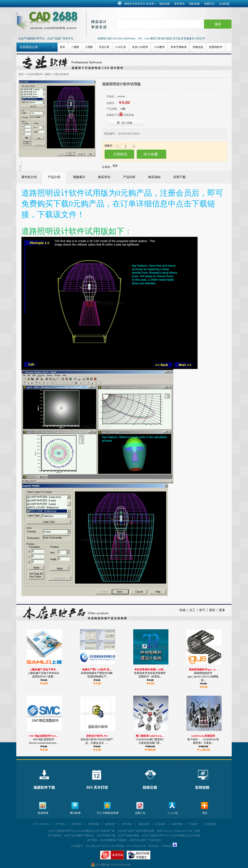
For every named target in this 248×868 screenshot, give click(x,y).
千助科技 (167, 846)
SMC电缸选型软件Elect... (44, 736)
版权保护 (110, 824)
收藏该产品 (115, 115)
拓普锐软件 (216, 47)
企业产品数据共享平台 (32, 38)
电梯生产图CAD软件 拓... (97, 670)
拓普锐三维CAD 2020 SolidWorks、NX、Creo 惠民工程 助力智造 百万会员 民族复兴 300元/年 (151, 38)
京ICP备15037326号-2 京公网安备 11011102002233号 (116, 846)
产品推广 (194, 824)
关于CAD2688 (41, 824)
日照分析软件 (61, 74)
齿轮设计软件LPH (97, 736)
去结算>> (151, 4)
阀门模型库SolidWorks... (150, 736)
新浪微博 (43, 808)
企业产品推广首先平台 (60, 38)
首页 (62, 47)
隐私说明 (144, 824)
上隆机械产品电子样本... (44, 670)
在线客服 (129, 115)
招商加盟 (94, 824)
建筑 (48, 74)
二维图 (75, 47)
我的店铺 (164, 4)
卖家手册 (177, 824)
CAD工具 (121, 47)
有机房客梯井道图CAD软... (150, 670)
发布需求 (179, 4)
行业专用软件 (35, 74)
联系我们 (77, 824)
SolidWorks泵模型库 (203, 736)
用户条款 (127, 824)
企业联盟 (224, 4)
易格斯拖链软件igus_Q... (203, 670)
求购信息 (198, 47)
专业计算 (104, 47)
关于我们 (60, 824)
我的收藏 (194, 4)
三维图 (89, 47)
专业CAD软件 (140, 47)
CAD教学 (160, 47)
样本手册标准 (179, 47)
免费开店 (209, 4)
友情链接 (211, 824)
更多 (222, 610)
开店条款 (160, 824)
